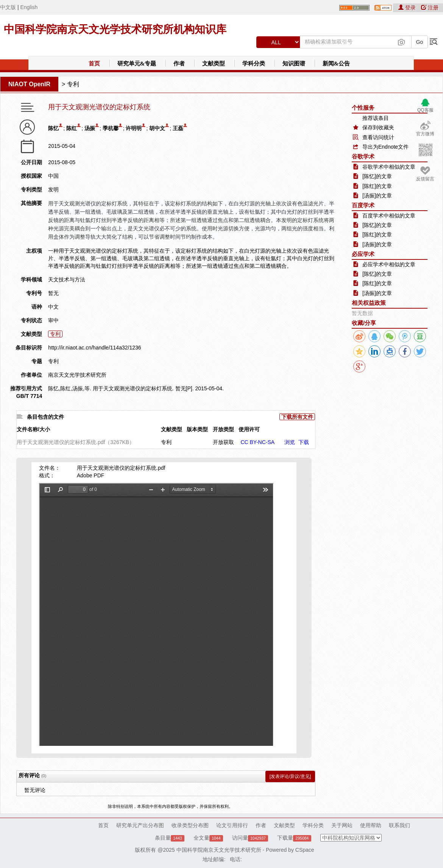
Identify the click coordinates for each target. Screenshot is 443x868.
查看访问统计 (378, 137)
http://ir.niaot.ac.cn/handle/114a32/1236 (94, 348)
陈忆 (53, 128)
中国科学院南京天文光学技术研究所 (219, 850)
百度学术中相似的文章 (389, 216)
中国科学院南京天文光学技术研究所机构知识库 (115, 29)
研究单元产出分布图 (140, 825)
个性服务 (363, 108)
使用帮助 (371, 825)
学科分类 (254, 64)
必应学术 (363, 254)
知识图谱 (294, 64)
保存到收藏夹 (378, 127)
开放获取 (223, 442)
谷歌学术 (363, 156)
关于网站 (342, 825)
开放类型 (223, 429)
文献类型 (214, 64)
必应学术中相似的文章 (389, 264)
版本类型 (197, 429)
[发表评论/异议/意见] (290, 776)
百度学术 (363, 205)
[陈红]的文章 (377, 186)
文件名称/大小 (33, 429)
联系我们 (399, 825)
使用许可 (249, 429)
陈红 (72, 128)
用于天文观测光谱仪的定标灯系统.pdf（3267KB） (76, 442)
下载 (304, 442)
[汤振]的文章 (377, 196)
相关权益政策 (369, 303)
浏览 (290, 442)
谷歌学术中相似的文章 (389, 167)
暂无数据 (362, 313)
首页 (94, 64)
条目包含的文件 (45, 417)
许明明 (134, 128)
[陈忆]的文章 (377, 176)
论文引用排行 (232, 825)
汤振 (90, 128)
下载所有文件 (297, 417)
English (29, 7)
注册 (430, 8)
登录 (408, 8)
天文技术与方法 (67, 279)
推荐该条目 (376, 118)
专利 (73, 84)
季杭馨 (111, 128)
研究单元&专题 (137, 64)
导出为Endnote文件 (385, 147)
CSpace (305, 850)
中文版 (8, 7)
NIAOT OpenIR (29, 84)
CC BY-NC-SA (257, 442)
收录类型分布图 (190, 825)
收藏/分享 (364, 323)
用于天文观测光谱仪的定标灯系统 (99, 107)
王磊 (178, 128)
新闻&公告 (336, 64)
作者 (179, 64)
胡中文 (157, 128)
